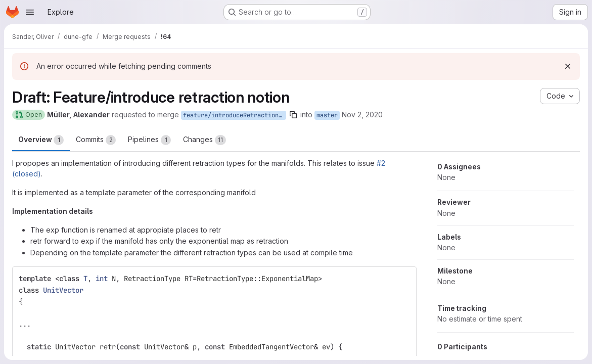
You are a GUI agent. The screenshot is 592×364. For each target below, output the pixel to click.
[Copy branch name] (293, 115)
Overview (41, 140)
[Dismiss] (568, 66)
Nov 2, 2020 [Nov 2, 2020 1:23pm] (362, 115)
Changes (204, 140)
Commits (96, 140)
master (327, 115)
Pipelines (149, 140)
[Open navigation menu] (30, 12)
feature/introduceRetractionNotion (235, 115)
